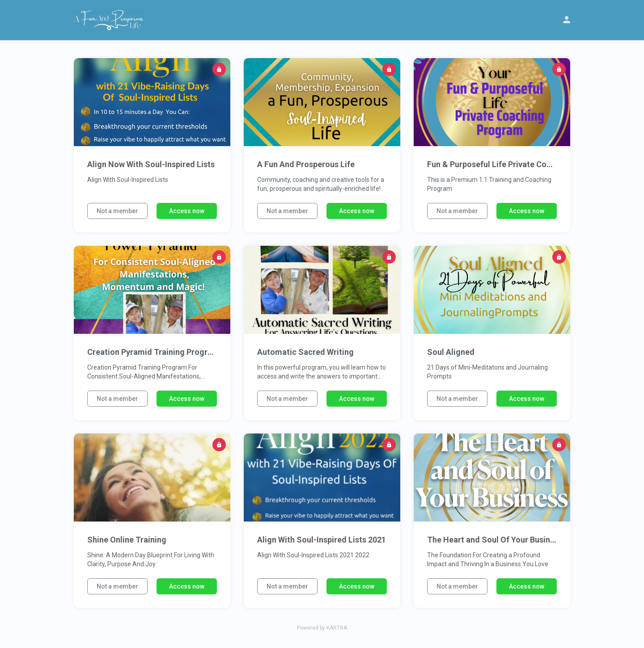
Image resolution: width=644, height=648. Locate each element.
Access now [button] (187, 211)
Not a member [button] (117, 211)
